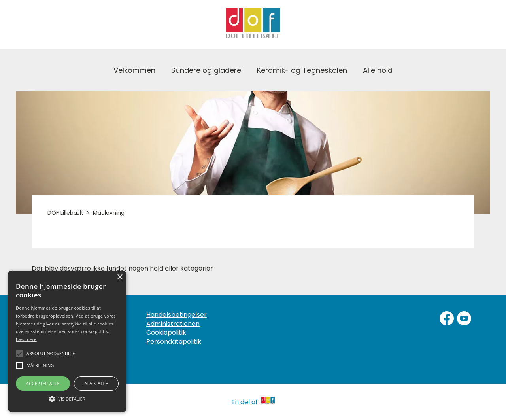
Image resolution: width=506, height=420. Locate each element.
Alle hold (378, 70)
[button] (67, 398)
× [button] (120, 277)
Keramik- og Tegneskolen (302, 70)
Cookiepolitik (166, 333)
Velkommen (134, 70)
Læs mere (26, 339)
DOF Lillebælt (65, 213)
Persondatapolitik (174, 342)
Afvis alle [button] (96, 383)
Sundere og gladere (206, 70)
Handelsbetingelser (177, 315)
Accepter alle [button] (43, 383)
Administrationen (173, 324)
